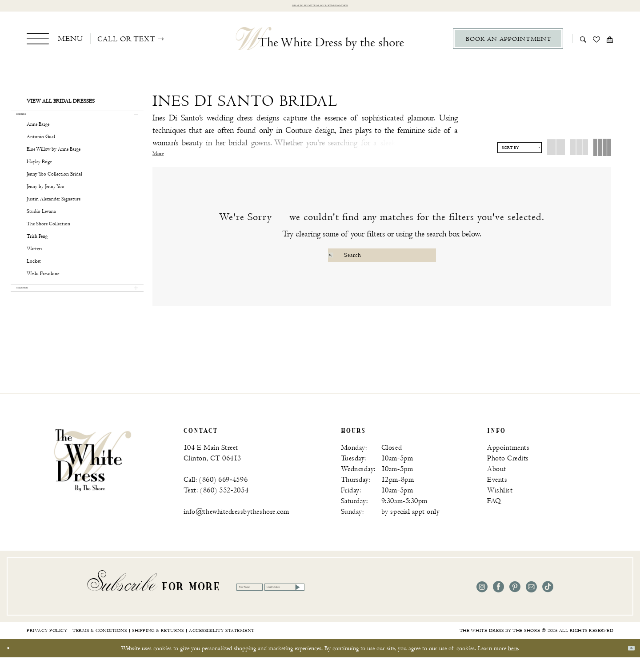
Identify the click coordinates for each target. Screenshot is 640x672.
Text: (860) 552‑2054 (216, 505)
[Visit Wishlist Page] (597, 43)
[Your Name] (272, 601)
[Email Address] (366, 601)
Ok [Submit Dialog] (626, 663)
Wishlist (500, 505)
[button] (55, 43)
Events (497, 494)
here (513, 663)
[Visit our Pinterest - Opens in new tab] (515, 602)
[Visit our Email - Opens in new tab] (531, 602)
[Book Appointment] (508, 43)
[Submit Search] (336, 259)
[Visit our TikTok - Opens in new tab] (548, 602)
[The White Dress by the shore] (320, 43)
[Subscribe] (412, 601)
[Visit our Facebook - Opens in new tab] (498, 602)
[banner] (93, 474)
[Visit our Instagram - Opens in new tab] (482, 602)
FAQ (494, 516)
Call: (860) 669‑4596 (216, 494)
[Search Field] (382, 259)
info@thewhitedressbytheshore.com (236, 526)
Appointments (508, 462)
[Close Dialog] (13, 663)
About (497, 484)
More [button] (158, 158)
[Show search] (583, 43)
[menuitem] (55, 43)
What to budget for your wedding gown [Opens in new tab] (320, 8)
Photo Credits (508, 473)
